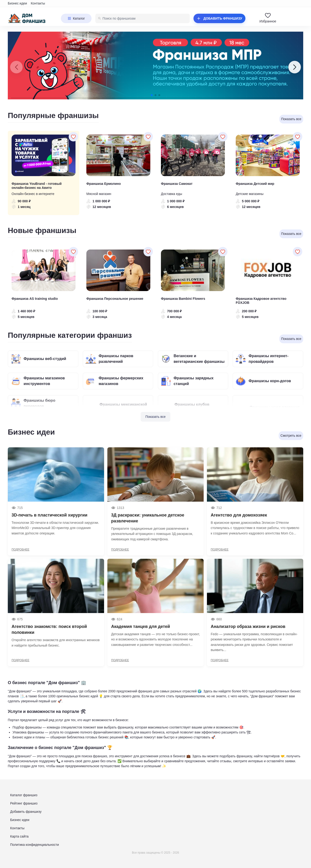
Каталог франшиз (24, 795)
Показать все (155, 417)
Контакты (38, 3)
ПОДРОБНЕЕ (20, 550)
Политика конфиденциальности (35, 845)
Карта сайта (19, 836)
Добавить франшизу (26, 812)
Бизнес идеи (17, 3)
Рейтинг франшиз (24, 803)
